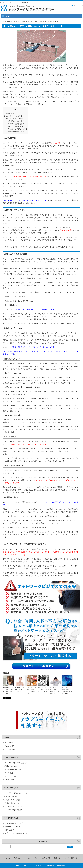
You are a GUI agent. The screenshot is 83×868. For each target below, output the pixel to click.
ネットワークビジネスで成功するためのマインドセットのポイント (55, 690)
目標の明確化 (9, 779)
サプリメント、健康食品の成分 (16, 833)
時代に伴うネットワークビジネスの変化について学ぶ (43, 689)
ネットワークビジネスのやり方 (16, 793)
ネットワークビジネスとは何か (16, 763)
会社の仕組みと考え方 (12, 827)
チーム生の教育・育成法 (13, 810)
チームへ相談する (11, 749)
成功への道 (46, 858)
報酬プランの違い (11, 766)
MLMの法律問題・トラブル (14, 823)
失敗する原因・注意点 (12, 800)
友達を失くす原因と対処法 (14, 119)
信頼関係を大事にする (15, 131)
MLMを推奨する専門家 (13, 770)
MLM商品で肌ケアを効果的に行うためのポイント (20, 689)
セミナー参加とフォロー (13, 806)
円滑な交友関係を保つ (15, 124)
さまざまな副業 (10, 776)
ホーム (4, 21)
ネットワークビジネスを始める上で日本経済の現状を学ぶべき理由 (67, 690)
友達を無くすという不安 (13, 116)
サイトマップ (78, 5)
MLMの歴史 (9, 773)
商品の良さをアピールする (17, 129)
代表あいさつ (9, 743)
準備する (57, 858)
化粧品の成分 (9, 830)
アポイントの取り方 (12, 803)
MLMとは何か (9, 746)
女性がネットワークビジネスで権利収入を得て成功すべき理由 (8, 690)
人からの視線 (9, 113)
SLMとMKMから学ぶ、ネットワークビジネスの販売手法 (32, 690)
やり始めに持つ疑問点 (14, 21)
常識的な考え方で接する (16, 121)
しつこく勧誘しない (15, 126)
